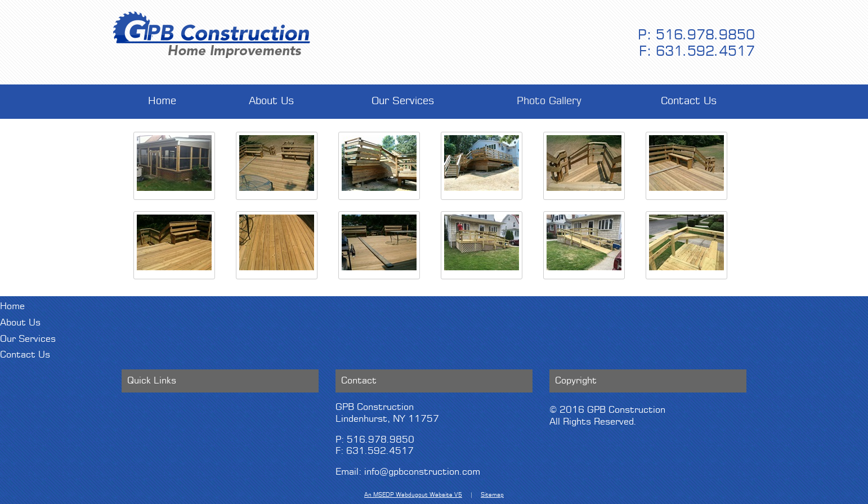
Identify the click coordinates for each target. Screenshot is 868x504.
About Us (272, 101)
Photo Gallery (549, 101)
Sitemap (492, 495)
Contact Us (689, 101)
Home (162, 101)
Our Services (403, 101)
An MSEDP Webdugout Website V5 (413, 495)
